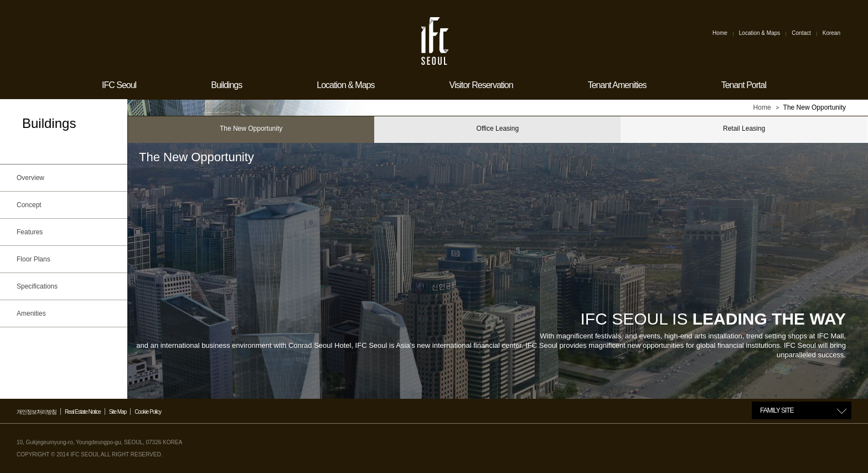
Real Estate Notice (83, 412)
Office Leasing (498, 128)
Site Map (118, 412)
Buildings (226, 85)
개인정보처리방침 (37, 412)
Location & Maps (760, 33)
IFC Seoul (119, 85)
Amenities (69, 313)
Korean (831, 33)
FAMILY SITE (777, 410)
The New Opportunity (251, 128)
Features (69, 232)
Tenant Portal (744, 85)
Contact (801, 33)
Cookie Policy (148, 412)
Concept (69, 205)
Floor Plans (69, 259)
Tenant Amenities (617, 85)
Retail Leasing (744, 128)
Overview (69, 178)
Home (720, 33)
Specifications (69, 286)
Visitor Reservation (481, 85)
